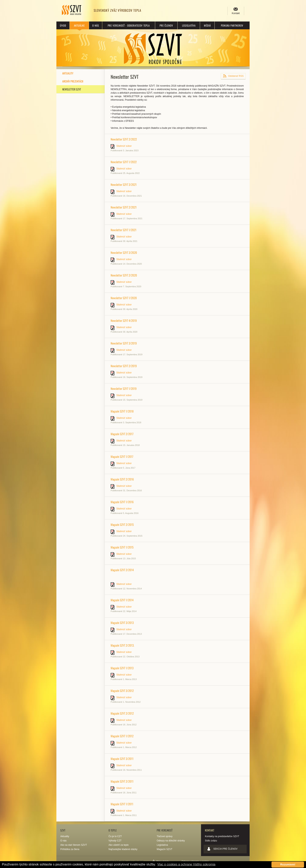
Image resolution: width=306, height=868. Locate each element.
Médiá (207, 25)
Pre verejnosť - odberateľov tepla (129, 25)
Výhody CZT (115, 841)
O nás (96, 25)
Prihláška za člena (70, 849)
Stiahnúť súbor (124, 146)
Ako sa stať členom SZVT (74, 845)
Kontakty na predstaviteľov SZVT (222, 836)
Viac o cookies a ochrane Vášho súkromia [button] (186, 864)
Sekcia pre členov (225, 849)
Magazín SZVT (165, 849)
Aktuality (68, 73)
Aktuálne (79, 25)
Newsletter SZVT (72, 89)
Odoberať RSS (236, 76)
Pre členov (166, 25)
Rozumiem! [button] (288, 864)
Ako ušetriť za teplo (119, 845)
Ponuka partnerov (232, 25)
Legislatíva (189, 25)
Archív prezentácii (73, 81)
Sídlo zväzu (211, 841)
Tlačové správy (165, 836)
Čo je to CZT (115, 836)
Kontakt (236, 13)
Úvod (63, 25)
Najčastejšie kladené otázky (123, 849)
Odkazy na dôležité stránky (171, 841)
